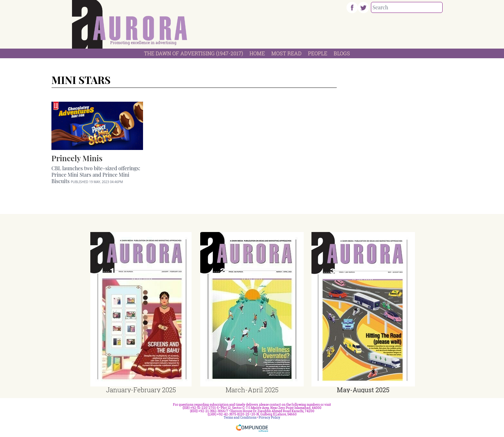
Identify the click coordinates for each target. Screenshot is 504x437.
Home (257, 53)
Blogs (342, 53)
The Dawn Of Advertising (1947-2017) (194, 53)
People (318, 53)
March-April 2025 (252, 390)
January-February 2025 (141, 390)
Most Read (286, 53)
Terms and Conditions (240, 418)
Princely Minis (77, 158)
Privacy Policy (270, 418)
